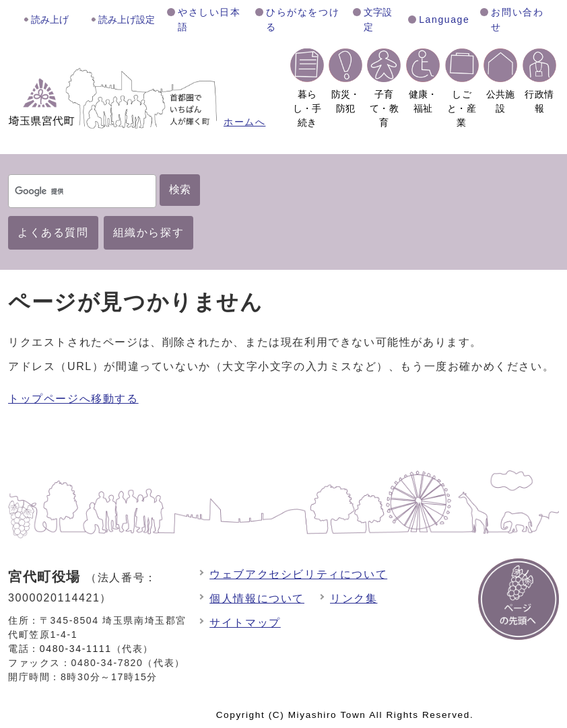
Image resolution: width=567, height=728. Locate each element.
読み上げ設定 (127, 20)
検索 (180, 189)
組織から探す (149, 232)
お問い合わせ (517, 19)
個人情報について (257, 598)
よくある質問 (53, 232)
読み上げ (50, 20)
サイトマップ (245, 623)
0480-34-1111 (76, 649)
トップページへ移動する (73, 399)
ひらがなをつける (303, 19)
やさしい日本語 (209, 19)
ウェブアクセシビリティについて (298, 574)
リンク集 (354, 598)
